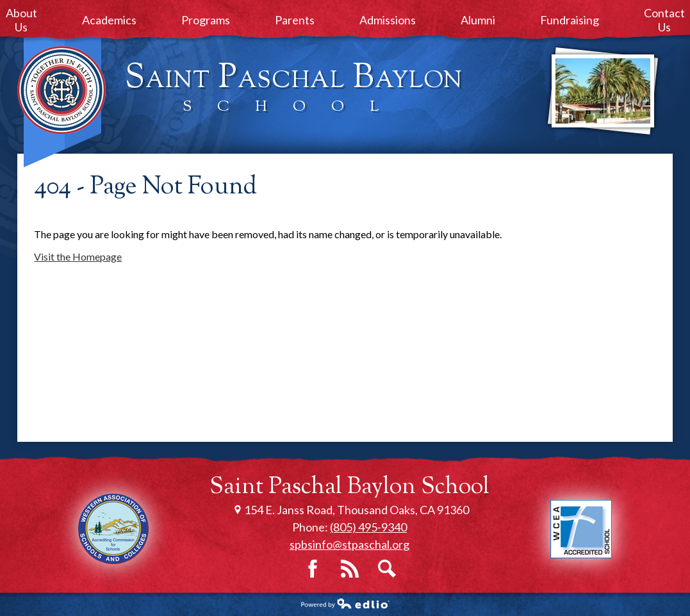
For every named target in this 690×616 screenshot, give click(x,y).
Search (387, 569)
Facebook (313, 569)
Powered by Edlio (345, 603)
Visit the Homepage (78, 256)
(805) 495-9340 (368, 527)
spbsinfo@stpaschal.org (349, 544)
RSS (350, 569)
